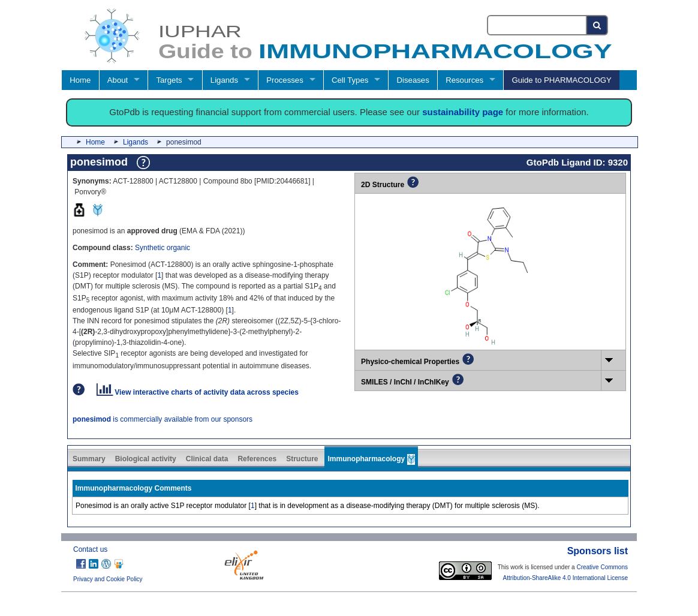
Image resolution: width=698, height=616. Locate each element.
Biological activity (146, 459)
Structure (302, 459)
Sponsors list (598, 551)
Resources (464, 80)
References (257, 459)
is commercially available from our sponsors (163, 419)
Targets (169, 80)
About (118, 80)
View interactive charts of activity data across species (198, 392)
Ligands (224, 80)
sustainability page (463, 112)
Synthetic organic (163, 248)
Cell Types (350, 80)
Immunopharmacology (371, 459)
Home (80, 80)
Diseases (413, 80)
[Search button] (598, 25)
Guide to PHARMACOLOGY (561, 80)
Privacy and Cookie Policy (108, 579)
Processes (285, 80)
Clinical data (207, 459)
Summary (89, 459)
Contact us (90, 549)
